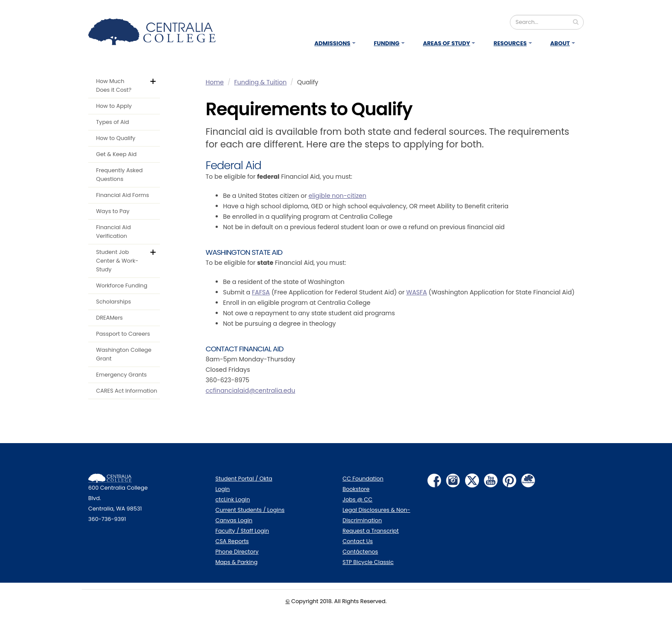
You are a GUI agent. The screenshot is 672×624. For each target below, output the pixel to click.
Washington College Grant (124, 354)
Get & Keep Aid (116, 154)
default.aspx (159, 80)
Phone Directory (237, 552)
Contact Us (358, 541)
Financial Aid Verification (113, 232)
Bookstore (356, 489)
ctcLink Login (233, 499)
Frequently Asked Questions (119, 175)
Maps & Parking (237, 562)
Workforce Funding (122, 285)
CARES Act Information (127, 391)
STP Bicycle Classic (368, 562)
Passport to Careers (123, 334)
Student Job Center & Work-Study (117, 261)
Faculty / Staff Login (242, 531)
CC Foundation (363, 479)
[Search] (547, 22)
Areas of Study (447, 43)
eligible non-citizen (338, 196)
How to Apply (114, 106)
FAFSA (261, 292)
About (560, 43)
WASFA (416, 292)
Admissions (332, 43)
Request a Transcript (371, 531)
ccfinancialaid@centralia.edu (250, 390)
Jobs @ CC (358, 499)
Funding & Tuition (261, 82)
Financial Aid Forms (123, 195)
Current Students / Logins (250, 510)
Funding (387, 43)
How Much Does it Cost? (114, 85)
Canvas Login (234, 520)
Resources (510, 43)
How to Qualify (116, 138)
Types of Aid (113, 122)
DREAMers (109, 318)
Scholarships (113, 302)
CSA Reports (232, 541)
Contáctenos (360, 552)
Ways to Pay (113, 211)
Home (215, 82)
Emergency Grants (121, 375)
